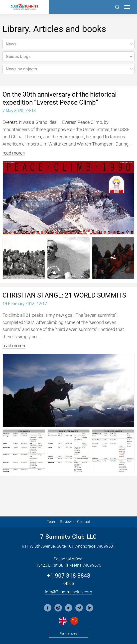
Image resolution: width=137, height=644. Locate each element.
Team (52, 522)
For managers (68, 634)
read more (12, 153)
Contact (84, 522)
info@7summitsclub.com (68, 592)
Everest (10, 122)
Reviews (67, 522)
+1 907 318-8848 (69, 576)
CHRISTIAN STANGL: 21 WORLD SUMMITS (64, 295)
